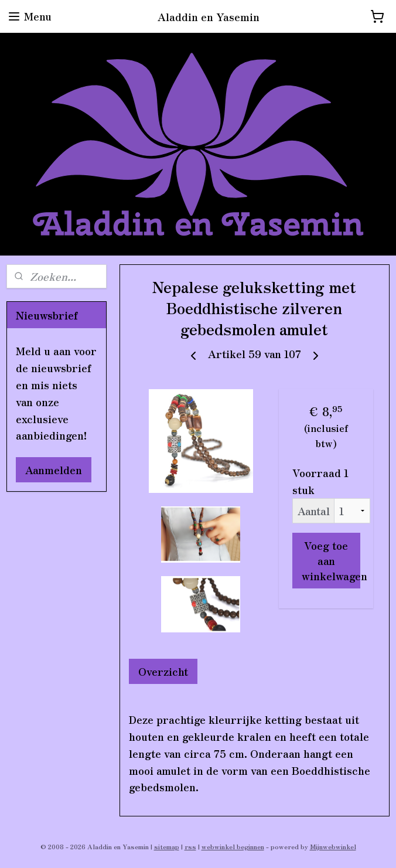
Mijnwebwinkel (333, 846)
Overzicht (163, 671)
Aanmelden (54, 469)
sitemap (167, 846)
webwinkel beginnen (233, 846)
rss (190, 846)
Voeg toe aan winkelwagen (331, 560)
